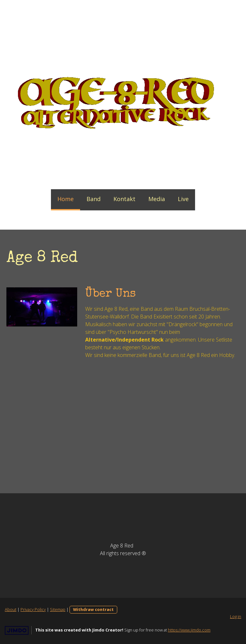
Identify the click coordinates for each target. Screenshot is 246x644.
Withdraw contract (93, 609)
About (11, 609)
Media (157, 199)
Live (183, 199)
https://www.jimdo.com (189, 630)
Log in (236, 616)
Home (66, 199)
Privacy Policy (33, 609)
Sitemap (58, 609)
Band (94, 199)
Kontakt (124, 199)
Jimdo (17, 630)
